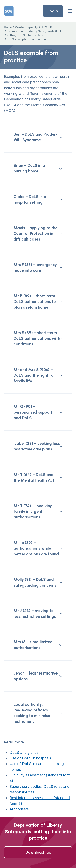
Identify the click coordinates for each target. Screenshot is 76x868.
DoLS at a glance (24, 752)
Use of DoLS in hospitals (30, 758)
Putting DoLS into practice (25, 35)
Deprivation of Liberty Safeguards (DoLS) (36, 31)
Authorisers (19, 809)
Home (8, 27)
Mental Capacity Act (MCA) (33, 27)
